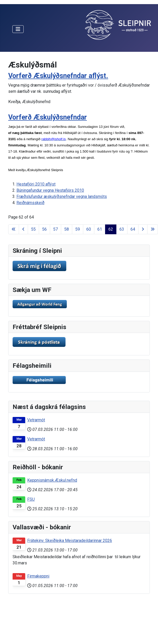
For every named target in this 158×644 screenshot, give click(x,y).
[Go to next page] (143, 229)
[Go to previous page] (23, 229)
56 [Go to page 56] (44, 229)
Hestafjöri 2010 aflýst (36, 184)
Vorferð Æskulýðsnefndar (48, 117)
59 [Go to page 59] (78, 229)
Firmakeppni (38, 576)
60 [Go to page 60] (89, 229)
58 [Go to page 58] (67, 229)
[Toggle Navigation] (18, 29)
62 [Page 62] (111, 229)
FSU (31, 499)
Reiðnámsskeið (30, 203)
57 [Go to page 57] (55, 229)
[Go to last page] (153, 229)
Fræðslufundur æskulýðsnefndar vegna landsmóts (62, 196)
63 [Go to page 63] (122, 229)
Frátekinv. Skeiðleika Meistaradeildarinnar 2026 (70, 541)
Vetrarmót (36, 420)
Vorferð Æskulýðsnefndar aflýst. (58, 76)
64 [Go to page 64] (133, 229)
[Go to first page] (14, 229)
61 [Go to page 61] (100, 229)
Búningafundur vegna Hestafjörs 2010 (50, 190)
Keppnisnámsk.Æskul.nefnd (52, 480)
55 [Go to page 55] (33, 229)
